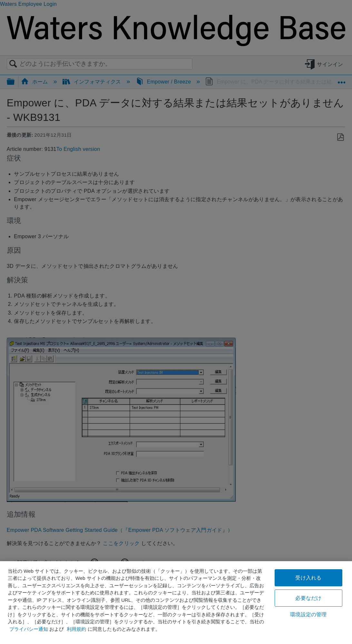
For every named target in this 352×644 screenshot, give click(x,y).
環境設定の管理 (308, 615)
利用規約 (76, 629)
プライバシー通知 (29, 629)
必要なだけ (308, 598)
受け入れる (308, 578)
